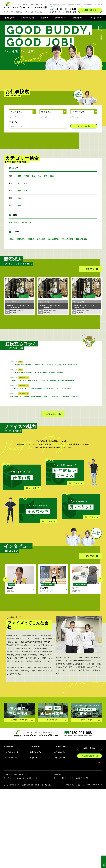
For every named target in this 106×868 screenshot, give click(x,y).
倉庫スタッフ (14, 222)
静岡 (25, 183)
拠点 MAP (44, 18)
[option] (53, 45)
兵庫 (25, 191)
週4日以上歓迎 (53, 239)
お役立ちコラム (79, 18)
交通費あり (21, 239)
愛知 (19, 183)
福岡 (19, 205)
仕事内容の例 (35, 747)
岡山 (19, 198)
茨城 (52, 176)
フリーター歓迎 (67, 239)
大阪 (19, 191)
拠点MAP (33, 758)
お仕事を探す (9, 18)
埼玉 (39, 176)
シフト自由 (41, 239)
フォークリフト (27, 222)
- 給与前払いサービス (11, 758)
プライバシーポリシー (74, 785)
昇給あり (31, 239)
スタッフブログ (60, 758)
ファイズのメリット (28, 18)
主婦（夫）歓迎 (81, 239)
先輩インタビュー (60, 18)
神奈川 (26, 176)
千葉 (33, 176)
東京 (19, 176)
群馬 (46, 176)
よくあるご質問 (96, 18)
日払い (11, 239)
